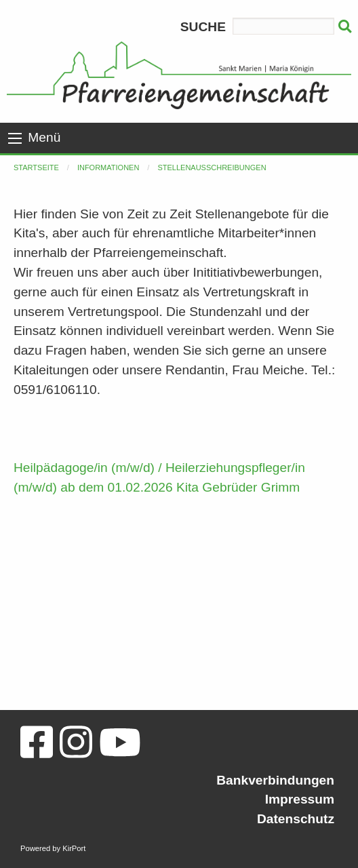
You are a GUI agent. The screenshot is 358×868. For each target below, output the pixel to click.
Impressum (300, 799)
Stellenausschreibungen (212, 167)
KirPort (74, 848)
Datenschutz (296, 819)
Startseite (36, 167)
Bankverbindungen (275, 780)
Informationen (108, 167)
